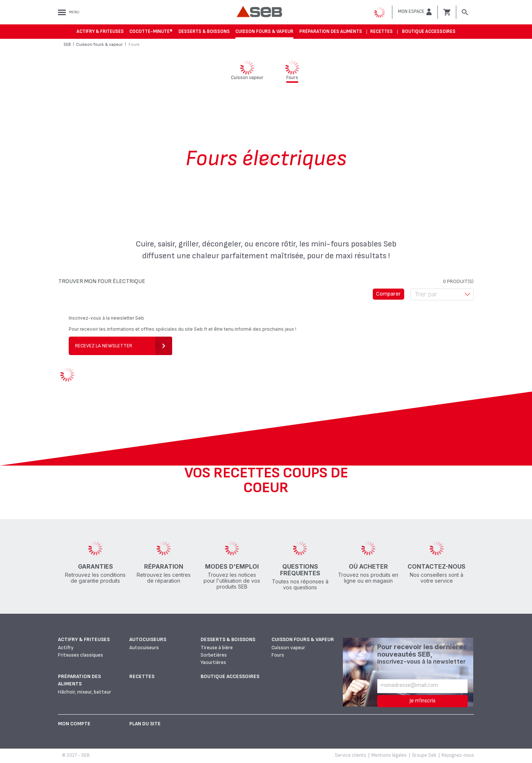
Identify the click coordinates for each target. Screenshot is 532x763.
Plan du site (145, 724)
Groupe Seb (424, 755)
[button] (415, 12)
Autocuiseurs (148, 639)
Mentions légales (389, 755)
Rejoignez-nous (458, 755)
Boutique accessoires (429, 31)
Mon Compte (74, 724)
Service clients (350, 755)
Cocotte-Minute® (151, 31)
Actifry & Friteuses (100, 31)
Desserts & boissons (204, 31)
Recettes (381, 31)
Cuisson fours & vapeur (264, 31)
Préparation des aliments (331, 31)
